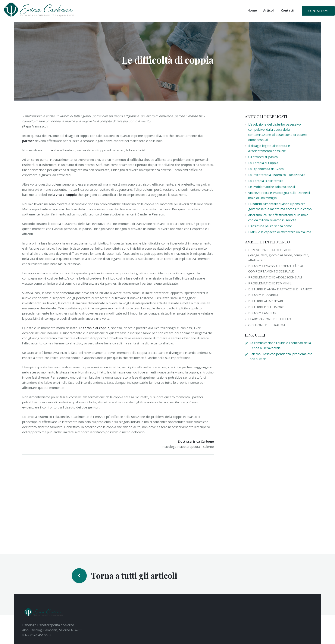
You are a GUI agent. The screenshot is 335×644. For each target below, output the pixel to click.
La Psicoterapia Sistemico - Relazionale (277, 175)
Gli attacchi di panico (263, 157)
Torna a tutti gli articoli (134, 575)
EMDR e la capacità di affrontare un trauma (280, 232)
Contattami (318, 11)
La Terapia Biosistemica (266, 181)
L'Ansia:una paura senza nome (270, 226)
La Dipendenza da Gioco (266, 169)
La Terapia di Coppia (263, 163)
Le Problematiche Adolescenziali (272, 187)
